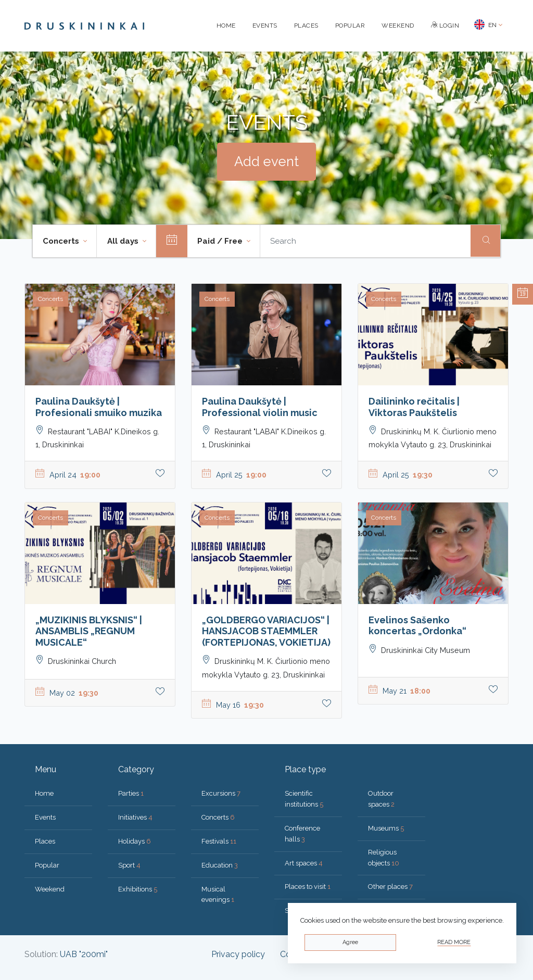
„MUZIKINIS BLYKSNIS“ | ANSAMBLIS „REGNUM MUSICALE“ (89, 631)
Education (220, 865)
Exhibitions (138, 889)
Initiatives (135, 817)
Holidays (135, 841)
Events (265, 26)
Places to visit (308, 887)
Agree (350, 942)
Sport (129, 865)
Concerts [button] (62, 241)
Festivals (219, 841)
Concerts (218, 817)
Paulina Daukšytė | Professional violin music (260, 407)
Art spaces (304, 863)
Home (226, 26)
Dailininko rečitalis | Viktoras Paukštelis (414, 407)
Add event (266, 161)
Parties (131, 793)
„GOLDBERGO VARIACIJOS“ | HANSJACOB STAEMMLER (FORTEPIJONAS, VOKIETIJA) (266, 631)
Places (306, 26)
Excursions (221, 793)
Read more (454, 942)
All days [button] (124, 241)
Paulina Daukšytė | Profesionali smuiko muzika (99, 407)
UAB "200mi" (84, 954)
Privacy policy (238, 954)
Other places (390, 887)
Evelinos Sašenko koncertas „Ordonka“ (417, 626)
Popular (350, 26)
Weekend (398, 26)
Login (445, 26)
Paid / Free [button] (221, 241)
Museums (386, 828)
